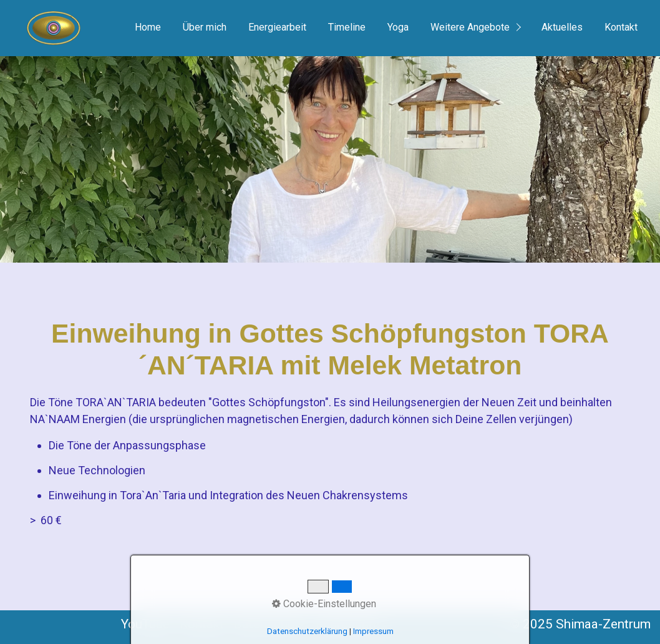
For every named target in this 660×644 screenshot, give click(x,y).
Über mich (205, 27)
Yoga (398, 27)
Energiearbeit (277, 27)
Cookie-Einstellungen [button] (324, 604)
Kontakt (621, 27)
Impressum (373, 631)
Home (148, 27)
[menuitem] (147, 28)
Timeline (347, 27)
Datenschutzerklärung (307, 631)
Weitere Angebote (470, 27)
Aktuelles (562, 27)
